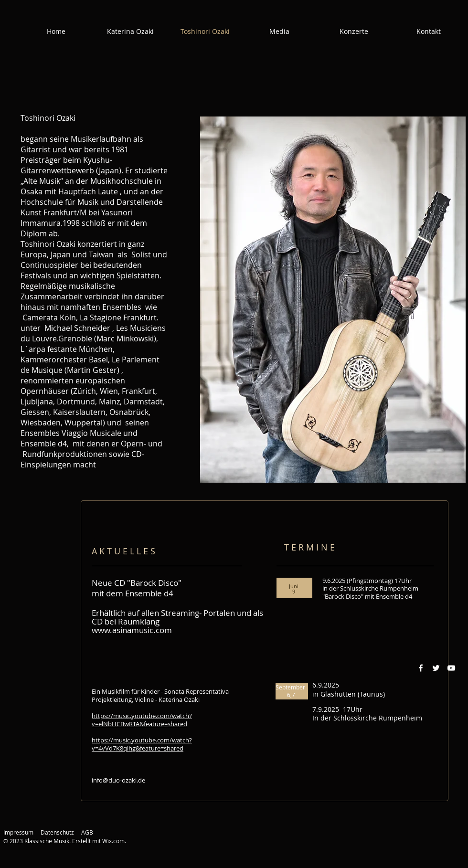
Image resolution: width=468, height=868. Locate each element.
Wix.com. (114, 841)
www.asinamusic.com (132, 630)
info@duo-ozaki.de (118, 780)
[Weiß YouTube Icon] (451, 668)
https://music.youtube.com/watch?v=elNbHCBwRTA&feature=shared (142, 720)
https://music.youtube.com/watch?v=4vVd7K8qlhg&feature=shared (142, 744)
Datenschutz (57, 832)
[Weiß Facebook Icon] (421, 668)
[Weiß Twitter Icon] (436, 668)
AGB (87, 832)
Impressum (18, 832)
